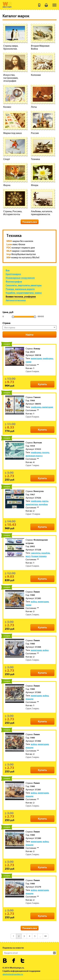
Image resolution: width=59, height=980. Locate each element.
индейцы (43, 504)
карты (45, 501)
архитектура (32, 504)
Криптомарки (13, 274)
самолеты (36, 553)
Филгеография (14, 282)
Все (8, 270)
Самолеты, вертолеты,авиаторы (24, 285)
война (34, 602)
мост (28, 556)
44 (45, 936)
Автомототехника (16, 300)
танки (28, 362)
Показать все (30, 222)
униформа (48, 358)
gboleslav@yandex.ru (13, 974)
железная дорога (34, 456)
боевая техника (39, 556)
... (40, 936)
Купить (42, 384)
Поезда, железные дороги (20, 289)
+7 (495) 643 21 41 (39, 5)
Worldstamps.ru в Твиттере (23, 961)
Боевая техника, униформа (21, 296)
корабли (46, 553)
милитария (36, 358)
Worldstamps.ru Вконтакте (5, 961)
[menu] (54, 5)
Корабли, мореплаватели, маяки (24, 293)
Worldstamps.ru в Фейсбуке (14, 961)
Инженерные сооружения (20, 278)
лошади (29, 699)
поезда (46, 452)
